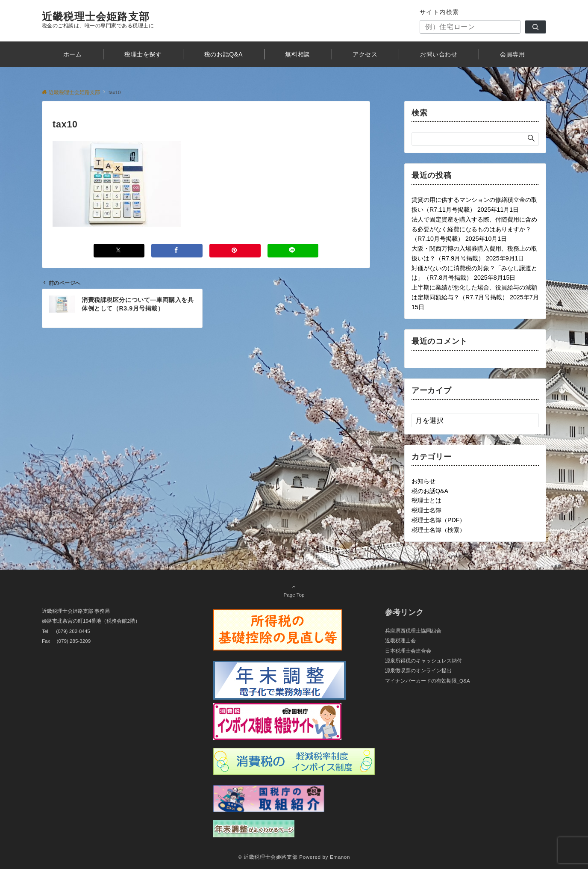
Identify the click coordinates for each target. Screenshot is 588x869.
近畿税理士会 (400, 640)
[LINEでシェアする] (293, 250)
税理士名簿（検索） (438, 530)
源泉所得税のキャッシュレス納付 (423, 661)
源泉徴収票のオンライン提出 (418, 670)
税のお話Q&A (430, 491)
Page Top (294, 591)
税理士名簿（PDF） (438, 520)
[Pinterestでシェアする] (235, 250)
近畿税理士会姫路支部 (96, 16)
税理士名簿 (426, 510)
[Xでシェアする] (119, 250)
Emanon (340, 857)
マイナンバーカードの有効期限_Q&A (428, 681)
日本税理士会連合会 (408, 651)
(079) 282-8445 (73, 631)
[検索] (535, 27)
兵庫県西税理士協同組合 (413, 631)
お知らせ (423, 481)
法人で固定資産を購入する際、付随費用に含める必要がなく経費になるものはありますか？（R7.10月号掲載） (474, 229)
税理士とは (426, 500)
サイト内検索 (440, 12)
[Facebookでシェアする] (177, 250)
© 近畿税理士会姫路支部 (268, 857)
